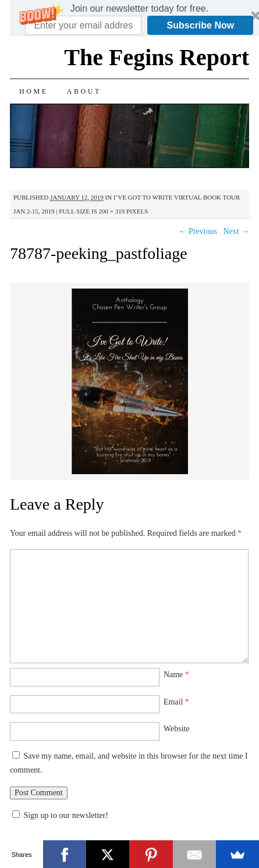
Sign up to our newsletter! (65, 815)
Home (34, 91)
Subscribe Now (201, 25)
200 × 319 (112, 211)
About (84, 91)
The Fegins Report (157, 57)
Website (177, 729)
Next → (236, 231)
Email (176, 702)
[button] (139, 9)
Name (176, 675)
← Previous (198, 231)
